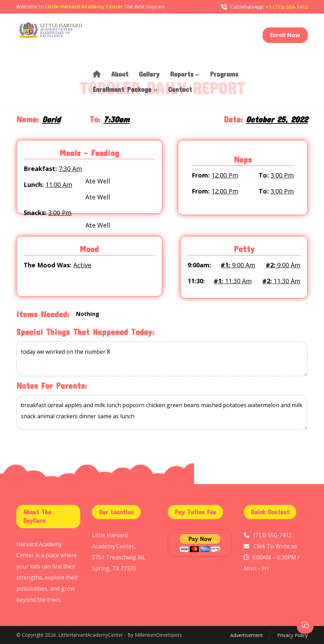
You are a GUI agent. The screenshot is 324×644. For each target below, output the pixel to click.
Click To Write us (275, 546)
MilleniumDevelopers (158, 635)
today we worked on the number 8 (162, 360)
